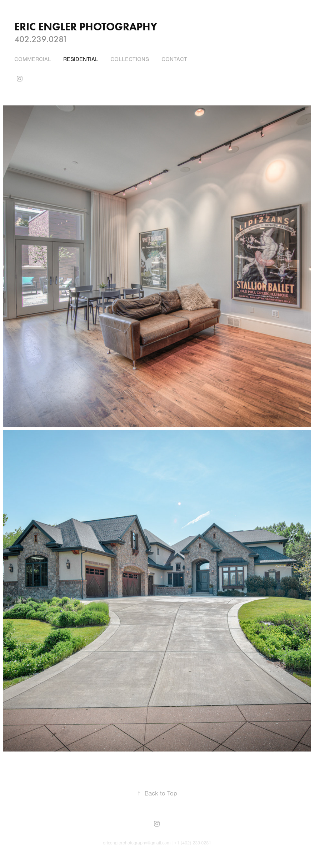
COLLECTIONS (130, 59)
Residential (81, 59)
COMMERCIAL (33, 59)
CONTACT (174, 59)
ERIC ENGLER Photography (86, 27)
